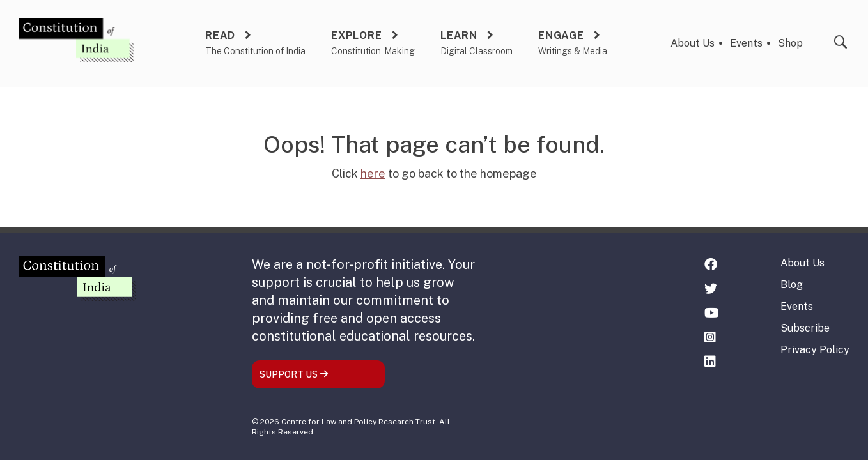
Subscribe (805, 328)
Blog (792, 285)
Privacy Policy (815, 350)
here (373, 173)
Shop (790, 43)
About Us (693, 43)
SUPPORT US (294, 374)
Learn (459, 35)
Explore (357, 35)
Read (220, 35)
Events (746, 43)
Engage (561, 35)
